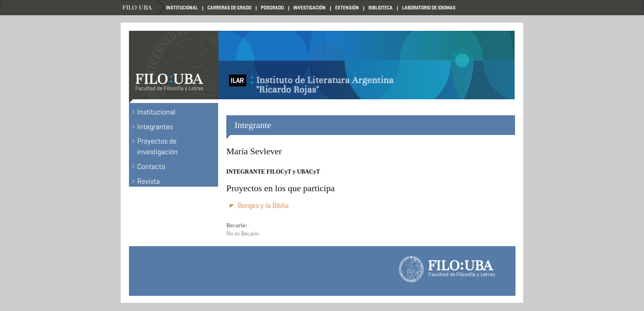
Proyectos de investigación (158, 146)
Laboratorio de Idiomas (429, 8)
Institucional (182, 8)
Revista (148, 181)
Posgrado (272, 8)
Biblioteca (381, 8)
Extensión (347, 8)
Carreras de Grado (229, 8)
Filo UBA (143, 8)
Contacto (151, 167)
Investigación (309, 8)
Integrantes (155, 127)
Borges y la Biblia (263, 206)
